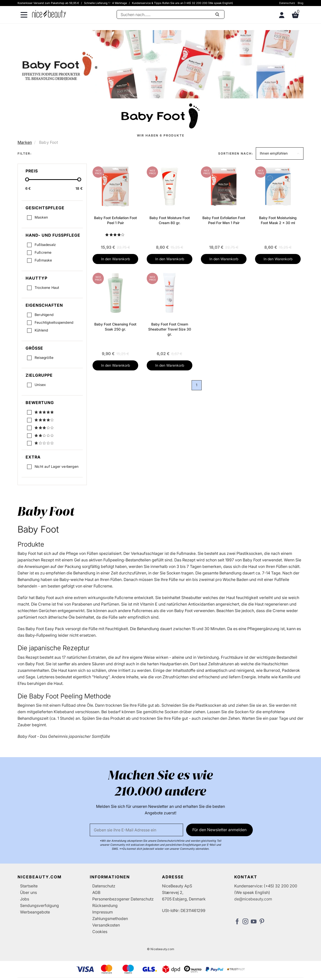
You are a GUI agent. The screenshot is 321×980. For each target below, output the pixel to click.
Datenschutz (287, 3)
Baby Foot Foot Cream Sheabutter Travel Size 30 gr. (170, 329)
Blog (301, 3)
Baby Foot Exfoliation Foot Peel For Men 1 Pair (224, 220)
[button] (280, 153)
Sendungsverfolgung (39, 905)
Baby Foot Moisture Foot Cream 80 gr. (170, 220)
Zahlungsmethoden (110, 919)
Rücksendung (105, 905)
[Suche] (171, 14)
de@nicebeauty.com (253, 899)
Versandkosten (106, 925)
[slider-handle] (27, 179)
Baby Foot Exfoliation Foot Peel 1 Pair (115, 220)
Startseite (29, 886)
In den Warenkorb (115, 259)
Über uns (28, 892)
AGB (96, 892)
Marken (25, 142)
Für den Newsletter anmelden (219, 830)
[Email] (136, 830)
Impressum (103, 912)
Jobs (25, 899)
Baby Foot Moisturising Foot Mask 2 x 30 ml (278, 220)
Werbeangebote (35, 912)
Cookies (100, 932)
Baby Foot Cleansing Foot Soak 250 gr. (115, 327)
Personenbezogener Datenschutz (123, 899)
